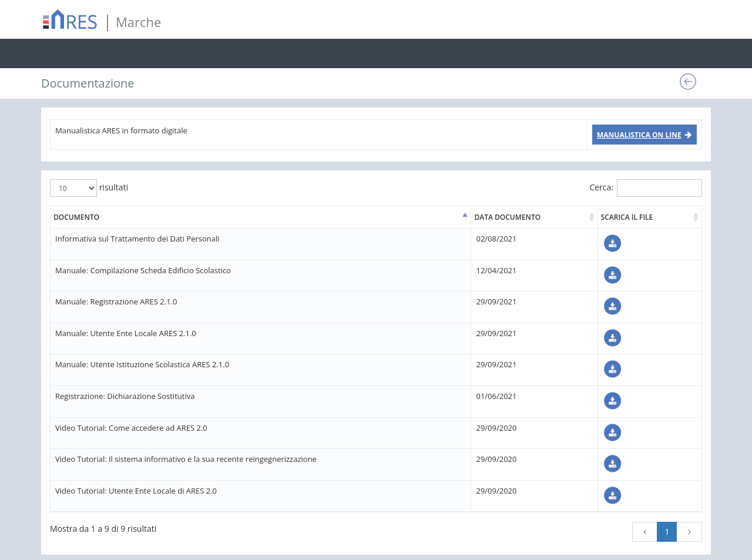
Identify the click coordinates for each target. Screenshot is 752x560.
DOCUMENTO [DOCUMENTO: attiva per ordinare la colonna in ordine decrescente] (76, 217)
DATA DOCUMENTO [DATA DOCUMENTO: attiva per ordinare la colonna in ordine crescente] (507, 217)
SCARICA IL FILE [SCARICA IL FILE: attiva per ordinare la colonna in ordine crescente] (627, 217)
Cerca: (646, 188)
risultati (89, 188)
